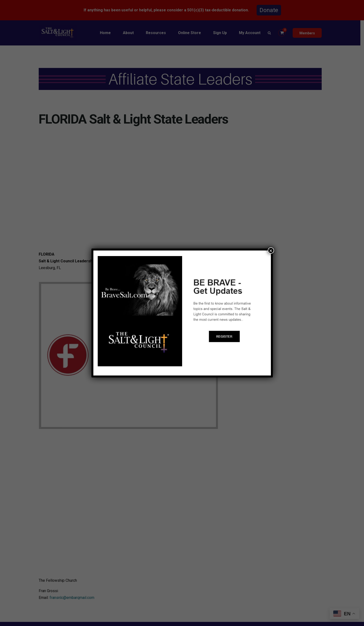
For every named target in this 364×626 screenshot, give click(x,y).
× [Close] (271, 250)
